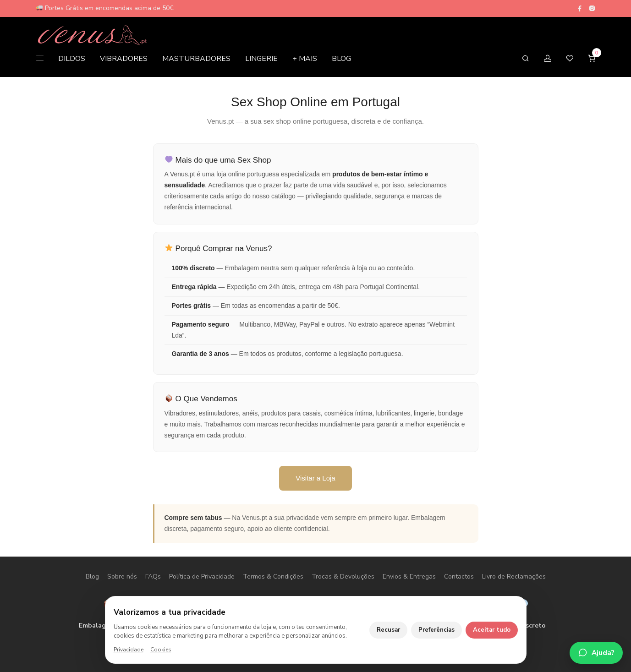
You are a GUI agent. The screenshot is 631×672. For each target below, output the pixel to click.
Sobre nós (122, 576)
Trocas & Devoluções (343, 576)
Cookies (161, 650)
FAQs (153, 576)
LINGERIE (261, 60)
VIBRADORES (124, 60)
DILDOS (72, 60)
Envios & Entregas (409, 576)
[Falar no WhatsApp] (596, 653)
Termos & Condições (273, 576)
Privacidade (129, 650)
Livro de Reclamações (514, 576)
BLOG (341, 60)
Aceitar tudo (492, 630)
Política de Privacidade (202, 576)
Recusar (388, 630)
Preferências (436, 630)
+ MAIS (305, 60)
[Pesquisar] (526, 60)
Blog (92, 576)
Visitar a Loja (315, 478)
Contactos (459, 576)
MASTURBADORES (196, 60)
